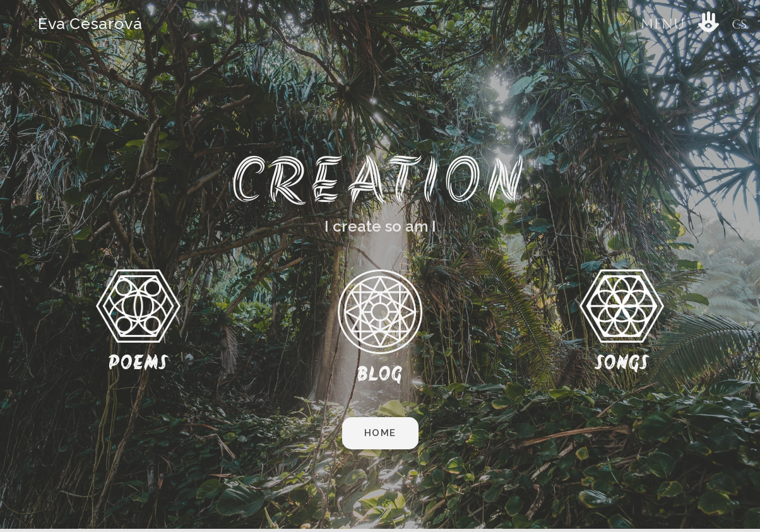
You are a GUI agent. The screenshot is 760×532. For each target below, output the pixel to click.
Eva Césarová (90, 23)
